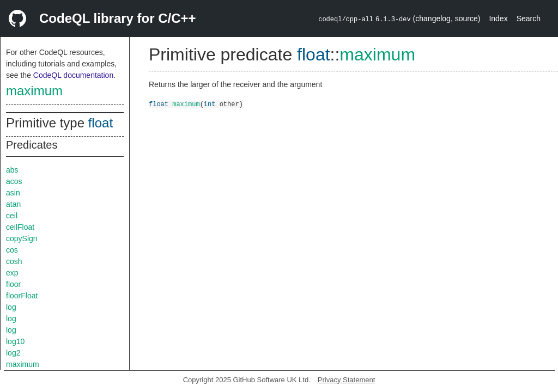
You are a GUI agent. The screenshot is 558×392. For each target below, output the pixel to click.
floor (13, 284)
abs (12, 170)
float (101, 123)
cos (12, 250)
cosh (14, 261)
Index (498, 19)
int (210, 104)
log (11, 307)
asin (13, 193)
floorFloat (22, 296)
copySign (22, 238)
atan (13, 204)
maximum (34, 91)
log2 (13, 353)
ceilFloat (20, 227)
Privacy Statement (347, 380)
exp (12, 273)
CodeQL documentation (73, 75)
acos (14, 181)
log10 (15, 341)
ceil (12, 216)
